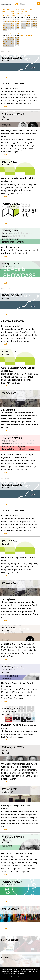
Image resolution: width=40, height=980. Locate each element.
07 (16, 21)
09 (4, 24)
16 (4, 26)
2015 (27, 11)
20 (13, 26)
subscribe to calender (26, 35)
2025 (13, 9)
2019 (8, 11)
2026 (8, 9)
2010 (13, 13)
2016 (22, 11)
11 (9, 24)
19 (11, 26)
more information (8, 977)
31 (6, 30)
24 (6, 28)
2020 (3, 11)
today (3, 9)
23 (4, 28)
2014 (31, 11)
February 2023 (29, 15)
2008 (22, 13)
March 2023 (11, 33)
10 (6, 24)
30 (4, 30)
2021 (32, 9)
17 (6, 26)
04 (9, 21)
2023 (22, 9)
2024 (17, 9)
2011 (8, 13)
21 (16, 26)
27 (13, 28)
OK (19, 977)
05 (11, 21)
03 (6, 21)
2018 (13, 11)
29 (18, 28)
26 (11, 28)
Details (5, 77)
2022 (27, 9)
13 (13, 24)
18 (9, 26)
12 (11, 24)
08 (18, 21)
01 (18, 19)
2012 (3, 13)
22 (18, 26)
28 (16, 28)
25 (9, 28)
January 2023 (11, 15)
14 (16, 24)
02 (4, 21)
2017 (17, 11)
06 (13, 21)
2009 (17, 13)
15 (18, 24)
